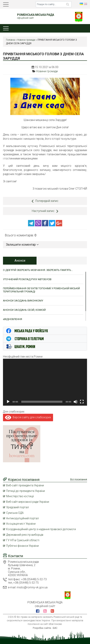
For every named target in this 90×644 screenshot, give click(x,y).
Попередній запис (45, 201)
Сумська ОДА (15, 513)
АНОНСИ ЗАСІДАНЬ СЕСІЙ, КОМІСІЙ (24, 310)
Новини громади (26, 40)
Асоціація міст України (21, 524)
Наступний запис (45, 211)
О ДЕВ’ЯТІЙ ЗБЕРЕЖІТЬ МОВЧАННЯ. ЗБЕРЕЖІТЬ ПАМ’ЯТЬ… (38, 270)
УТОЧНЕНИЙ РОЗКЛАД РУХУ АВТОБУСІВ (27, 279)
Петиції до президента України (26, 491)
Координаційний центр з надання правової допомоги (41, 529)
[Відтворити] (8, 402)
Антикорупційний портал (22, 518)
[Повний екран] (82, 402)
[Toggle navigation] (6, 4)
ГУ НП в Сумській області (23, 540)
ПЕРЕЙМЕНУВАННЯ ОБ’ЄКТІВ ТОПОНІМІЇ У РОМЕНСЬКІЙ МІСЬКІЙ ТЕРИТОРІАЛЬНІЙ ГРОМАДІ (41, 290)
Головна (10, 40)
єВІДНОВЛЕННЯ (13, 319)
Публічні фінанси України (22, 546)
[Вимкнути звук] (75, 402)
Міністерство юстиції (20, 496)
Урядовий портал (17, 507)
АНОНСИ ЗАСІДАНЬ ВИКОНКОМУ (23, 301)
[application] (45, 382)
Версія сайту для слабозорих (28, 417)
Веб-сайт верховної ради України (28, 502)
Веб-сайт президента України (25, 485)
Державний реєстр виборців (25, 535)
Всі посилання (79, 479)
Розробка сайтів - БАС (45, 628)
